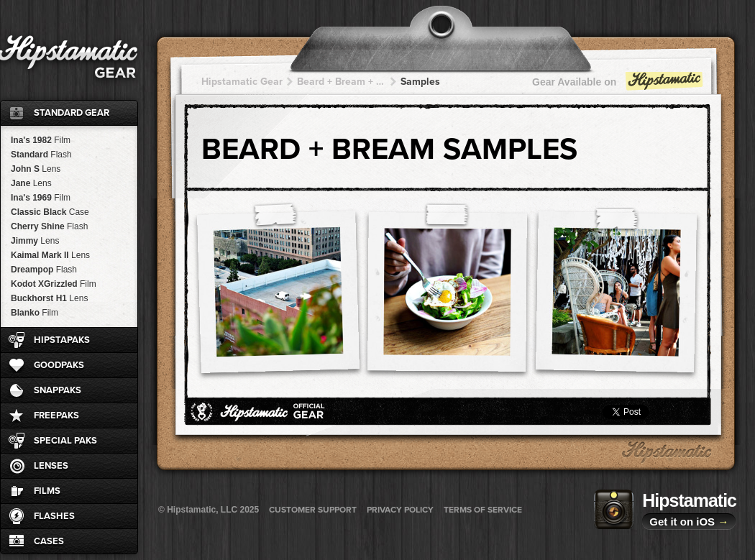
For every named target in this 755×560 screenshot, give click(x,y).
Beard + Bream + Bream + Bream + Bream (342, 82)
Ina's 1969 (41, 198)
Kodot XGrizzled (54, 284)
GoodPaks (59, 365)
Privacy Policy (400, 510)
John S (36, 169)
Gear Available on (618, 85)
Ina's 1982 (41, 140)
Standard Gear (72, 113)
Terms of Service (483, 510)
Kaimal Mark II (50, 255)
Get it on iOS (689, 522)
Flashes (54, 516)
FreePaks (56, 416)
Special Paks (65, 441)
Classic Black (50, 212)
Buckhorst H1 (49, 298)
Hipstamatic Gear (242, 82)
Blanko (35, 313)
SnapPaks (58, 390)
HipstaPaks (62, 340)
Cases (49, 541)
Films (47, 491)
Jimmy (35, 241)
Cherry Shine (49, 226)
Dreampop (44, 270)
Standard (41, 155)
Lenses (51, 466)
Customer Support (313, 510)
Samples (420, 82)
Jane (31, 183)
